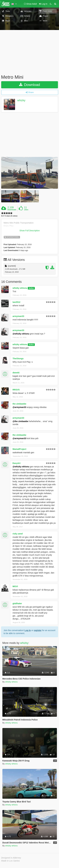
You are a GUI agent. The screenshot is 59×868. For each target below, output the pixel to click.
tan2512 (16, 302)
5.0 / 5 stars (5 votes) (9, 216)
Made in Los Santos (10, 861)
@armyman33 (19, 407)
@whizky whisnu (21, 334)
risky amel (18, 534)
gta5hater (17, 603)
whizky (21, 100)
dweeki (16, 373)
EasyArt (17, 463)
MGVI (15, 586)
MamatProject (19, 449)
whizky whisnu (20, 288)
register (38, 630)
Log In (28, 630)
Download (29, 85)
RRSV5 (16, 390)
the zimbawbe (19, 404)
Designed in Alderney (11, 858)
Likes (26, 210)
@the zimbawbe (20, 421)
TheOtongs (18, 359)
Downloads (12, 210)
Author (31, 288)
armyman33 (18, 316)
